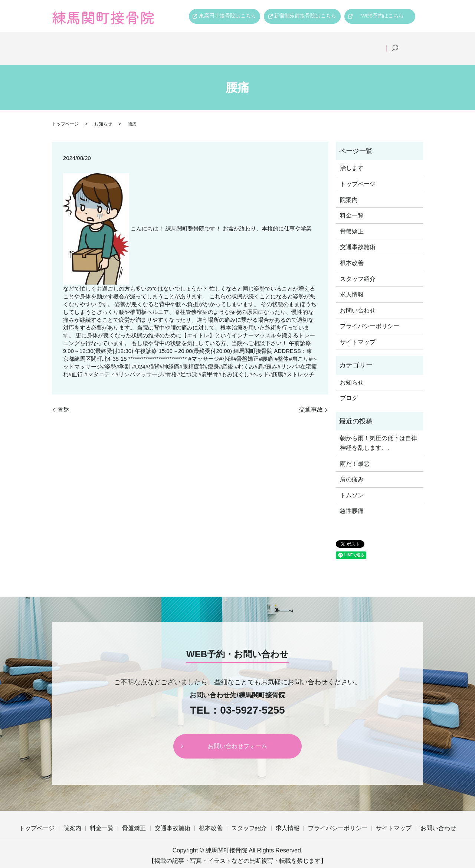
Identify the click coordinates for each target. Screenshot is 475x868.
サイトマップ (358, 332)
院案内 (127, 43)
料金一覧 (163, 43)
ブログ (349, 389)
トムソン (352, 486)
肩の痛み (352, 470)
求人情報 (377, 43)
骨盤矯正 (202, 43)
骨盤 (63, 400)
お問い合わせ (358, 301)
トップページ (86, 43)
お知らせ (103, 114)
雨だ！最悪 (355, 454)
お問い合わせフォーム (237, 736)
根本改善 (289, 43)
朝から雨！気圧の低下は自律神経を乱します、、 (379, 434)
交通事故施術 (245, 43)
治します (352, 158)
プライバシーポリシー (370, 316)
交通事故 (311, 400)
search (405, 44)
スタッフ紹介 (333, 43)
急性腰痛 (352, 502)
